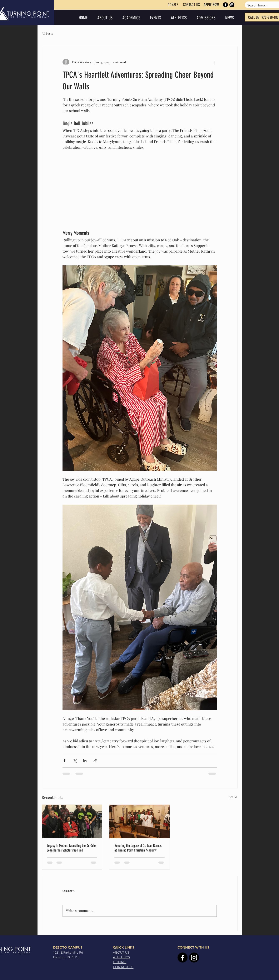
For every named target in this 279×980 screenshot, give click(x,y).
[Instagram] (232, 5)
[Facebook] (225, 5)
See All (233, 797)
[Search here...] (259, 5)
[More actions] (214, 62)
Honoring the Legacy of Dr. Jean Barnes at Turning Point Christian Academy (138, 848)
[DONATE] (173, 5)
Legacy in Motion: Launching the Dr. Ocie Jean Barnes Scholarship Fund (71, 848)
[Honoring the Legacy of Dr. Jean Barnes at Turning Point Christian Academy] (139, 822)
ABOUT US (121, 952)
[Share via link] (95, 761)
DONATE (120, 962)
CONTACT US (123, 967)
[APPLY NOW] (211, 5)
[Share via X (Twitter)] (75, 761)
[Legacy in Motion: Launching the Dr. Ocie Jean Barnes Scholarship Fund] (72, 822)
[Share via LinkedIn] (85, 761)
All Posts (47, 33)
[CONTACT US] (191, 5)
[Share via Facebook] (64, 761)
